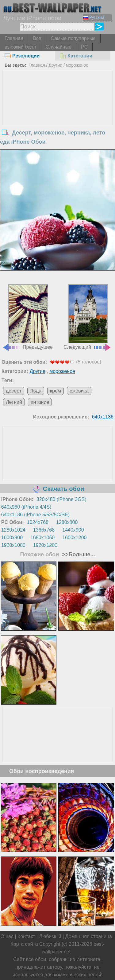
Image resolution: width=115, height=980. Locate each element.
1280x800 (67, 522)
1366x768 (44, 530)
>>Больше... (78, 554)
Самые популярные (73, 38)
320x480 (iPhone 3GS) (61, 499)
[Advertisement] (58, 116)
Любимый (50, 936)
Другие (55, 65)
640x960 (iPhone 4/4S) (26, 507)
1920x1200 (45, 545)
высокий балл (20, 47)
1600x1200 (74, 538)
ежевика (79, 391)
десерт (14, 391)
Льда (36, 391)
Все (37, 38)
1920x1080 (13, 545)
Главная (14, 38)
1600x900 (12, 538)
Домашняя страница (89, 936)
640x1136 (103, 417)
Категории (76, 56)
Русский (94, 17)
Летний (14, 402)
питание (40, 402)
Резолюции (22, 56)
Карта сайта (24, 944)
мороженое (77, 65)
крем (56, 391)
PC (84, 47)
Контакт (26, 936)
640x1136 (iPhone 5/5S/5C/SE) (35, 515)
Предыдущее (28, 317)
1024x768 (38, 522)
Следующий (87, 317)
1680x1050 (42, 538)
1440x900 (73, 530)
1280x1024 (13, 530)
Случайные (59, 47)
